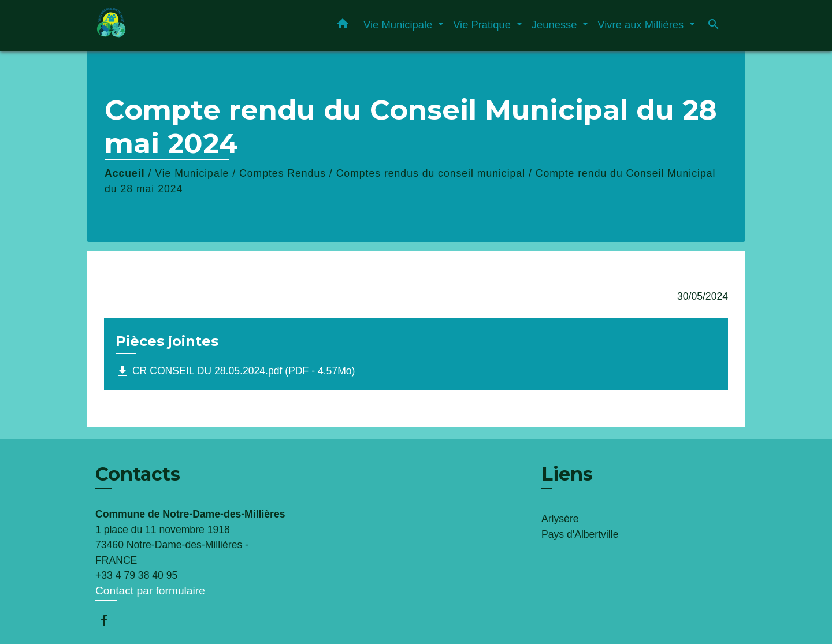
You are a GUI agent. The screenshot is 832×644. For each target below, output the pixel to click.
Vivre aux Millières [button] (642, 25)
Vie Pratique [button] (483, 25)
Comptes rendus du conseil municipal (431, 173)
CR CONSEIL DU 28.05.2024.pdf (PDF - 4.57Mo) (235, 371)
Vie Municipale (192, 173)
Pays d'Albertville (580, 534)
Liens (567, 474)
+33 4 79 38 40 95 (136, 575)
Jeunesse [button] (556, 25)
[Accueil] (168, 26)
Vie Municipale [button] (399, 25)
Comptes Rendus (283, 173)
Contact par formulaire (150, 591)
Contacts (138, 474)
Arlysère (560, 519)
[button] (343, 26)
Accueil (125, 173)
